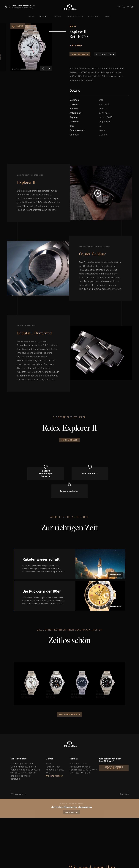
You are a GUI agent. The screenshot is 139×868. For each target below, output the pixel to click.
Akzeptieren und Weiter (83, 860)
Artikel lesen (116, 574)
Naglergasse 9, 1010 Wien (83, 770)
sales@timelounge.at (80, 767)
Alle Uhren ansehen (70, 714)
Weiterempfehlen (105, 54)
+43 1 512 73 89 (78, 764)
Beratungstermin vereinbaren (114, 768)
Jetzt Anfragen (80, 54)
